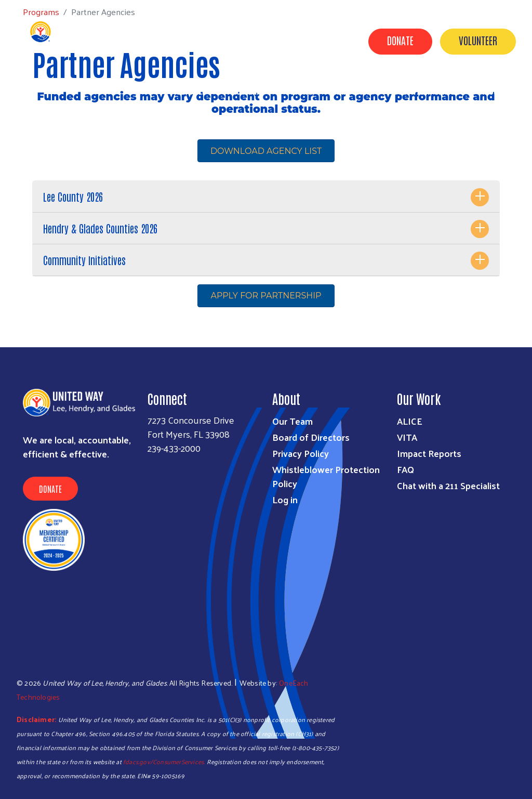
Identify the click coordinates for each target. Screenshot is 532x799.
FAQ (405, 469)
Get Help (191, 90)
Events (335, 104)
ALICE (410, 421)
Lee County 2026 (73, 197)
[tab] (266, 197)
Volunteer (478, 40)
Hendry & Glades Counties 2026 (100, 228)
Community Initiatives (84, 260)
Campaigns (353, 90)
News (377, 104)
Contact (423, 104)
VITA (407, 437)
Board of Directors (311, 437)
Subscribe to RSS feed (36, 328)
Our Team (292, 421)
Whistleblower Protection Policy (326, 476)
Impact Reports (429, 453)
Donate (400, 40)
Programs (246, 90)
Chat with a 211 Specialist (448, 485)
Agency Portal (486, 104)
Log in (285, 499)
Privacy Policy (301, 453)
